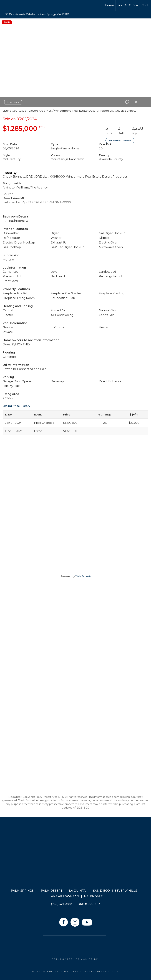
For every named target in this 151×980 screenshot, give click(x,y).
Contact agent (13, 102)
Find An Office (128, 5)
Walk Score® (83, 576)
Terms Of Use (62, 959)
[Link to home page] (16, 5)
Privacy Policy (87, 959)
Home (109, 5)
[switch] (127, 102)
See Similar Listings (120, 140)
